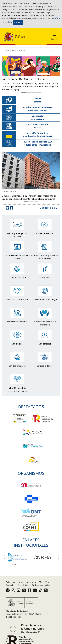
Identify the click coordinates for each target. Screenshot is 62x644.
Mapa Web (44, 582)
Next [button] (58, 558)
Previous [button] (4, 558)
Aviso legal (31, 582)
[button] (7, 74)
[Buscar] (54, 50)
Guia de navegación (15, 582)
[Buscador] (31, 50)
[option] (20, 557)
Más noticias (48, 208)
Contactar (10, 585)
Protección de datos (41, 585)
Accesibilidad (23, 585)
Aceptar (18, 22)
